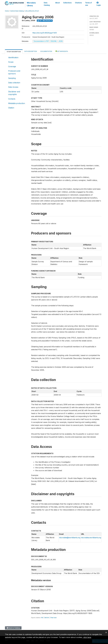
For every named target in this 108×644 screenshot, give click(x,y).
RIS (42, 618)
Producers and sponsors (14, 72)
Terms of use (88, 4)
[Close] (106, 632)
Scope (11, 62)
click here (87, 637)
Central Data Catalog (17, 11)
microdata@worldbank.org (70, 538)
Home (7, 11)
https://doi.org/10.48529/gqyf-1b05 (45, 33)
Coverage (12, 66)
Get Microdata (45, 21)
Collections (67, 3)
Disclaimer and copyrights (14, 93)
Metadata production (17, 103)
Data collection (14, 83)
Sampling (12, 78)
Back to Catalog (13, 628)
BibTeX (47, 618)
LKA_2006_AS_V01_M (32, 11)
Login (99, 4)
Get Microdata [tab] (62, 51)
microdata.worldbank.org (91, 538)
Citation (11, 108)
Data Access (13, 87)
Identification (13, 57)
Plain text (54, 618)
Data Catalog (47, 4)
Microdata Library (31, 4)
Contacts (12, 99)
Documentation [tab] (46, 51)
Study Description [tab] (14, 52)
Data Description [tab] (31, 51)
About (58, 3)
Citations (78, 3)
